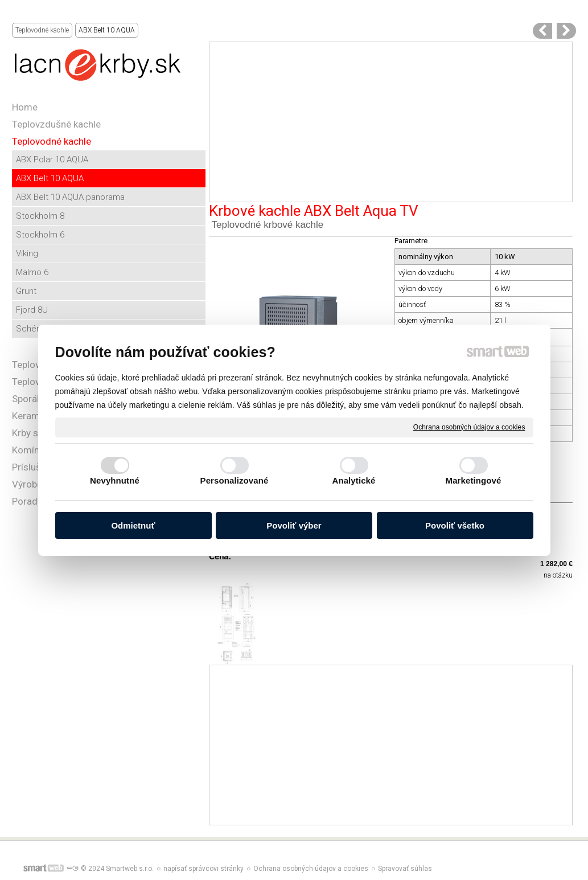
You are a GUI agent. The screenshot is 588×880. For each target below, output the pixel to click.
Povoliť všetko (455, 525)
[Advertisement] (391, 122)
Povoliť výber (294, 525)
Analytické (353, 480)
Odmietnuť (133, 525)
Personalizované (235, 480)
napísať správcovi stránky (203, 869)
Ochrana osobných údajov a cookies (469, 427)
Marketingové (474, 480)
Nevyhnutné (115, 480)
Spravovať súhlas (405, 869)
